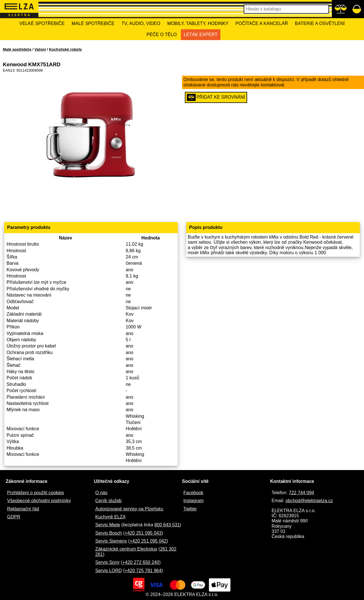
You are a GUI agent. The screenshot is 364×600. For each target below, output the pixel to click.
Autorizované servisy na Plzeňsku (129, 509)
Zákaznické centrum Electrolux (126, 549)
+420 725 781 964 (143, 571)
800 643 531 (167, 525)
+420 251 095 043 (143, 533)
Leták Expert (201, 35)
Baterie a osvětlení (320, 23)
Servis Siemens (111, 541)
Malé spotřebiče (93, 23)
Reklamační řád (23, 509)
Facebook (193, 493)
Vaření (40, 49)
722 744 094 (301, 493)
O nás (101, 493)
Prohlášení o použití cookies (36, 493)
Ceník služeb (108, 501)
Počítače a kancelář (262, 23)
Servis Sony (107, 562)
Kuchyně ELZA (110, 517)
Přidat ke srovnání (216, 97)
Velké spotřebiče (42, 23)
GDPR (14, 517)
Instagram (194, 501)
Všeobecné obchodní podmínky (39, 501)
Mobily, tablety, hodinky (198, 23)
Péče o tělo (162, 35)
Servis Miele (108, 525)
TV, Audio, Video (141, 23)
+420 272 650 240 (141, 562)
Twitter (190, 509)
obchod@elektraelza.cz (309, 501)
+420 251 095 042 (148, 541)
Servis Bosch (108, 533)
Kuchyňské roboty (65, 49)
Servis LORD (108, 571)
